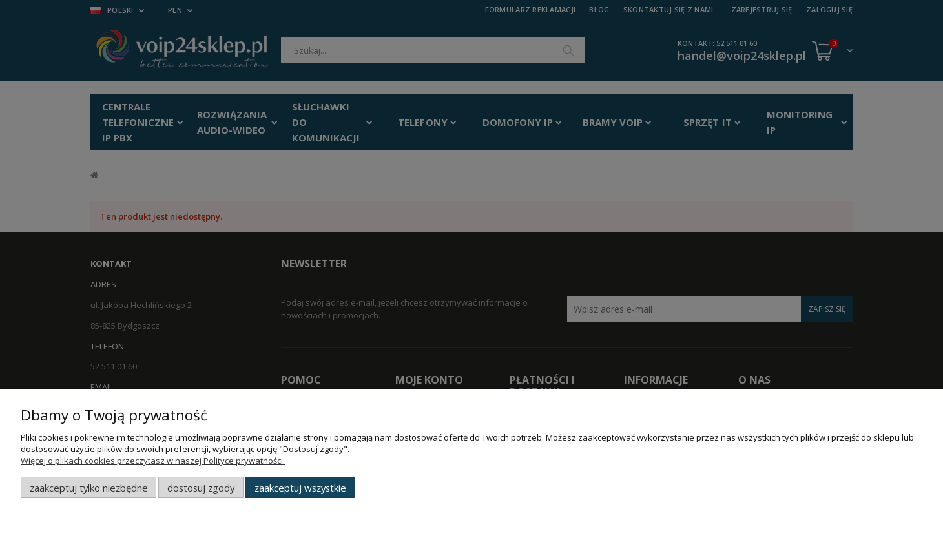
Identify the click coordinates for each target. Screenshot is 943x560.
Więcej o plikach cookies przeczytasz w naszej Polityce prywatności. (153, 461)
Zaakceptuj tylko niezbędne (89, 488)
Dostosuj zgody (201, 488)
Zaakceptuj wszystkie (300, 488)
